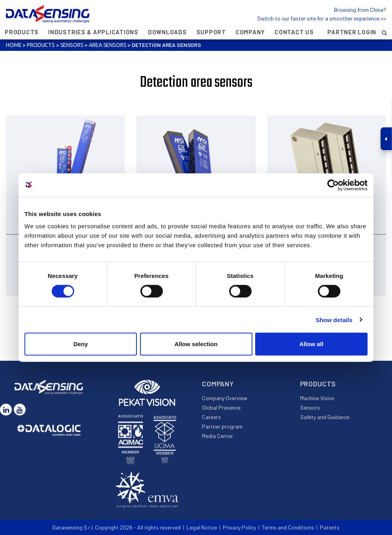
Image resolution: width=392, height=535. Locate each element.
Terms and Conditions (288, 527)
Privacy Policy (239, 527)
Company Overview (225, 398)
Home (14, 45)
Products (22, 32)
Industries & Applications (93, 32)
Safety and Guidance (325, 417)
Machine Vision (317, 398)
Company (250, 32)
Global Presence (221, 407)
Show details (334, 320)
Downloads (167, 32)
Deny (81, 344)
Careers (211, 417)
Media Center (217, 436)
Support (211, 32)
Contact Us (294, 32)
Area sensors (107, 45)
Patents (330, 527)
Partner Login (352, 32)
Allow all (311, 344)
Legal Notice (202, 527)
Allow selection (196, 344)
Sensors (72, 45)
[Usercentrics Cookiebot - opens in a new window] (333, 185)
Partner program (222, 426)
